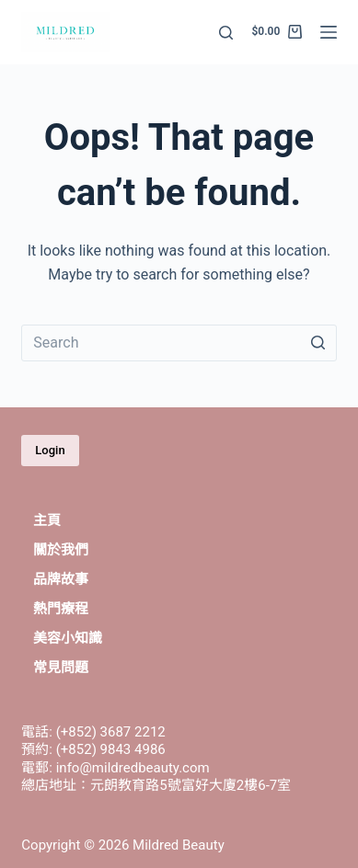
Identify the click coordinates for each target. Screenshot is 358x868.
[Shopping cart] (276, 32)
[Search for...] (179, 343)
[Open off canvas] (329, 32)
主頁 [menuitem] (47, 520)
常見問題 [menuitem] (61, 668)
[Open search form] (226, 33)
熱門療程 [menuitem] (61, 609)
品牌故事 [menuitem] (61, 579)
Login (50, 450)
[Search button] (318, 343)
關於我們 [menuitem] (61, 550)
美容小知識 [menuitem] (68, 638)
